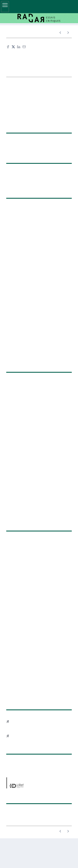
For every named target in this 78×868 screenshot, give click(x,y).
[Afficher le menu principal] (5, 7)
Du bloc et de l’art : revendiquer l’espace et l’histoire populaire (6, 312)
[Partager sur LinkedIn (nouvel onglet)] (19, 47)
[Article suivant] (68, 33)
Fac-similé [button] (36, 61)
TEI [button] (37, 68)
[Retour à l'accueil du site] (39, 18)
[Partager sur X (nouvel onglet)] (13, 47)
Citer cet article (37, 54)
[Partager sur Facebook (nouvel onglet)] (8, 47)
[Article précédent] (60, 33)
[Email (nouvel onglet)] (24, 47)
